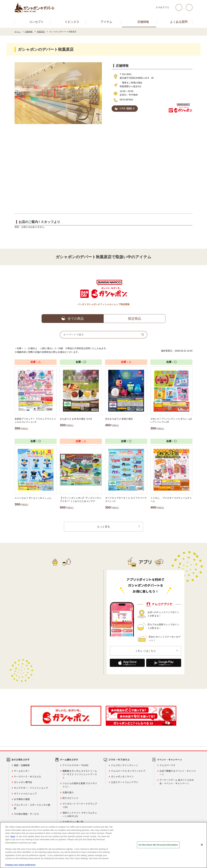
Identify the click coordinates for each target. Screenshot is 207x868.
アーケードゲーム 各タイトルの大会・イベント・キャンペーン (177, 782)
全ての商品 (76, 319)
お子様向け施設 (22, 799)
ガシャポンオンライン (122, 777)
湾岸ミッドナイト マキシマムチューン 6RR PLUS (80, 815)
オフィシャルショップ (25, 794)
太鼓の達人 (68, 793)
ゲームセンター (22, 771)
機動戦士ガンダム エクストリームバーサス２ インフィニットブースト (80, 775)
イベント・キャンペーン (169, 760)
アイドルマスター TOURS (75, 765)
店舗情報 (143, 22)
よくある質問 (179, 22)
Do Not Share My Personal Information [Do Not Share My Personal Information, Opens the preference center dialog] (158, 845)
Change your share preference (20, 865)
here (13, 836)
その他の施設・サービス (26, 814)
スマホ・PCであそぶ (119, 760)
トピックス (72, 22)
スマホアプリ (162, 7)
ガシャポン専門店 (23, 782)
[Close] (202, 845)
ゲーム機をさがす (69, 760)
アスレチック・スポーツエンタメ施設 (32, 807)
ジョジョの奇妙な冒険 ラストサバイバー (80, 785)
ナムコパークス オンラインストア (128, 771)
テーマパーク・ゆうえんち (27, 777)
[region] (103, 845)
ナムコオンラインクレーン (125, 765)
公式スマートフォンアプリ (125, 782)
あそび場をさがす (21, 760)
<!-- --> (103, 168)
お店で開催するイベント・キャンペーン (178, 773)
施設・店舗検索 (22, 765)
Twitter (179, 7)
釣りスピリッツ (70, 798)
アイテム (106, 22)
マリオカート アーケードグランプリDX (80, 806)
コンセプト (36, 22)
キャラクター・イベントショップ (31, 788)
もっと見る (103, 527)
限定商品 (135, 319)
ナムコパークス (167, 765)
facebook (189, 7)
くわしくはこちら (146, 651)
